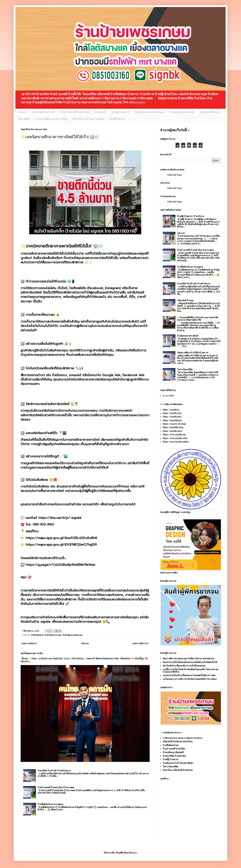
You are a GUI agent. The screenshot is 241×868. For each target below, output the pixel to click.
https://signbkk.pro (172, 420)
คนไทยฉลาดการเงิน (32, 653)
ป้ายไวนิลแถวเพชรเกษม (72, 635)
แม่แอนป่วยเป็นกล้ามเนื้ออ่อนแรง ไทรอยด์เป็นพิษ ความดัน (189, 675)
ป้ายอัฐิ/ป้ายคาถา (120, 112)
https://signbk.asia (172, 413)
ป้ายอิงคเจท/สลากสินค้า (182, 112)
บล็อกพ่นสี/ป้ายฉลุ (210, 112)
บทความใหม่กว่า (29, 643)
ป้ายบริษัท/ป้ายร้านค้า (44, 112)
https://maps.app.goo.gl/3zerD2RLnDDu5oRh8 (61, 538)
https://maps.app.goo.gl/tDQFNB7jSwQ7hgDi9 (61, 545)
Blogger (133, 853)
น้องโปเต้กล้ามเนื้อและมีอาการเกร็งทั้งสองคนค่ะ (184, 666)
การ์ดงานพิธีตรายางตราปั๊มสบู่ (51, 119)
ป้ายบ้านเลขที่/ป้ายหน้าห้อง (75, 112)
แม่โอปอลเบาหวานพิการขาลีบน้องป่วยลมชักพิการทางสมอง (190, 679)
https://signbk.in (171, 410)
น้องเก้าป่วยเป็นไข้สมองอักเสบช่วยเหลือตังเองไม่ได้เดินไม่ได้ (190, 662)
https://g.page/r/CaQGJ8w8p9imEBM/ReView (61, 565)
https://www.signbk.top (174, 434)
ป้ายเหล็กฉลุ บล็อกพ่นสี (173, 752)
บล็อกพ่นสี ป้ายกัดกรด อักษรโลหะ (178, 741)
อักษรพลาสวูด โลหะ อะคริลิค (88, 119)
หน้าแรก (22, 112)
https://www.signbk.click (175, 438)
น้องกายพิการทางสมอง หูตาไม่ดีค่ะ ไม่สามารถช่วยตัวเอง (188, 658)
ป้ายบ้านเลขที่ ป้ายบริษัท (174, 749)
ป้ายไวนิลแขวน (37, 635)
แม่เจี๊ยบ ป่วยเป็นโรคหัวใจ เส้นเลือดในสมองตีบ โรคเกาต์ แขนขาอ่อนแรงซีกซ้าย (191, 670)
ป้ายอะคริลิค (168, 396)
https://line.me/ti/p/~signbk (60, 518)
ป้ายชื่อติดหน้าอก (171, 745)
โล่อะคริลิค (24, 119)
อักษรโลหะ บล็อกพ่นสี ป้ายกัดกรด (178, 770)
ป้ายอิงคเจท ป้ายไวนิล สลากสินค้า (178, 763)
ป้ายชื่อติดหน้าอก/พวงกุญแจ (150, 112)
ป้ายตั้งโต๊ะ (100, 112)
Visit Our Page (175, 175)
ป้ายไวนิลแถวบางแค (53, 635)
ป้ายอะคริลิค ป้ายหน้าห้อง (174, 756)
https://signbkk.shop (173, 427)
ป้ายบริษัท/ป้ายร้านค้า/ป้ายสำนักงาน (54, 770)
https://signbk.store (173, 431)
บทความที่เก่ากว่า (141, 643)
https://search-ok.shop (174, 424)
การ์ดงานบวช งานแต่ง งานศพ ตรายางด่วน (182, 738)
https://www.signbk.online (176, 442)
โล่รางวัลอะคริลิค (185, 369)
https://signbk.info (172, 417)
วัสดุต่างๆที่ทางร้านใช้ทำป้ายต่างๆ (193, 352)
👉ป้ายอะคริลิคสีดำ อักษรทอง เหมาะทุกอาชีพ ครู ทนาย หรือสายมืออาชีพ (198, 319)
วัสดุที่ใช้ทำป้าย (117, 119)
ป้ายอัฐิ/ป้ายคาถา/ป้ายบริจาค (191, 216)
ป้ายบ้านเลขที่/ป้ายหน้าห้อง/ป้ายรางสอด (56, 787)
